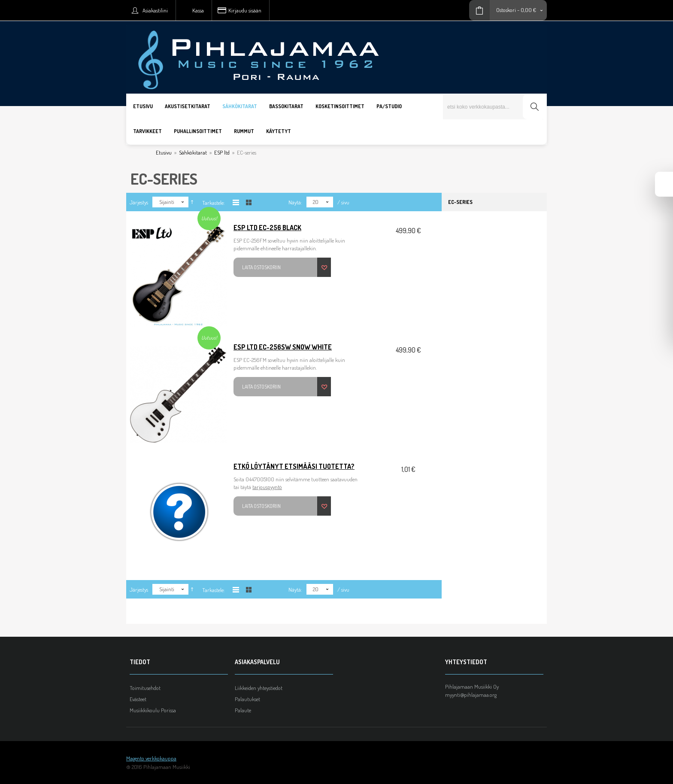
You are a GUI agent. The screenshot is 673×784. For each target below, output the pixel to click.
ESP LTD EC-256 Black (267, 228)
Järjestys (139, 202)
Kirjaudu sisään (245, 10)
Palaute (243, 710)
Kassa (198, 10)
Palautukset (247, 699)
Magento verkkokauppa (151, 758)
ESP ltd (222, 152)
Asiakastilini (155, 10)
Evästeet (138, 699)
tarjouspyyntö (267, 487)
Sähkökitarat (193, 152)
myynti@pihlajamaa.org (471, 695)
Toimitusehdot (145, 688)
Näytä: (295, 202)
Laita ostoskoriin (261, 267)
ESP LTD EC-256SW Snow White (283, 347)
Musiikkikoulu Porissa (153, 710)
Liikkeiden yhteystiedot (259, 688)
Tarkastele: (214, 203)
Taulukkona (249, 202)
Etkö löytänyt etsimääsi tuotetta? (294, 466)
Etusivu (164, 152)
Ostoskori (506, 10)
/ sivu (343, 202)
